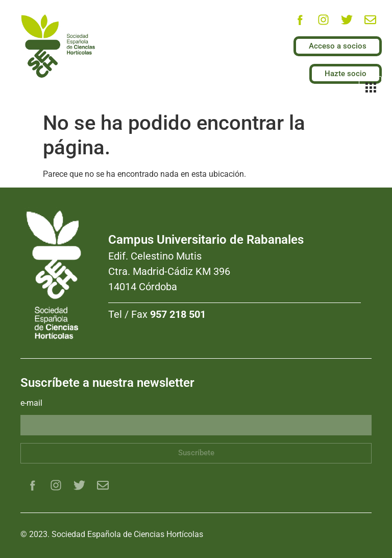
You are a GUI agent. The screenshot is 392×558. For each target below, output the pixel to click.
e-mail (31, 403)
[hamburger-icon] (370, 88)
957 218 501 (178, 314)
